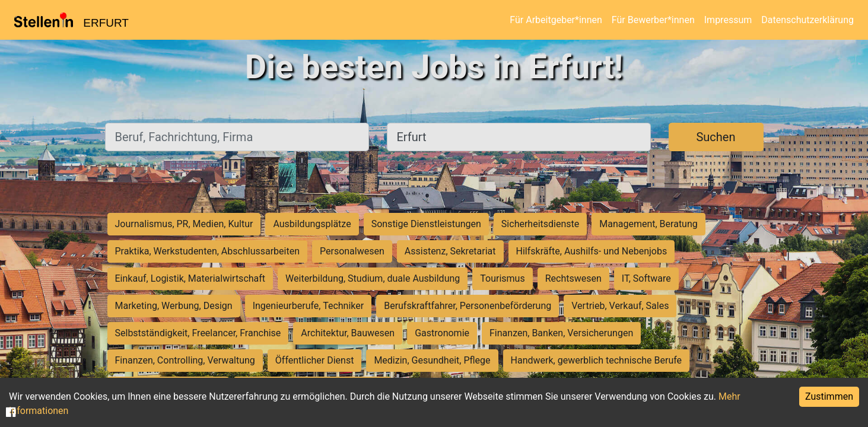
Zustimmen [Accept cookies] (829, 396)
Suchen (716, 137)
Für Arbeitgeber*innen (556, 20)
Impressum (728, 20)
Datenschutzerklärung (807, 20)
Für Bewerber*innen (653, 20)
